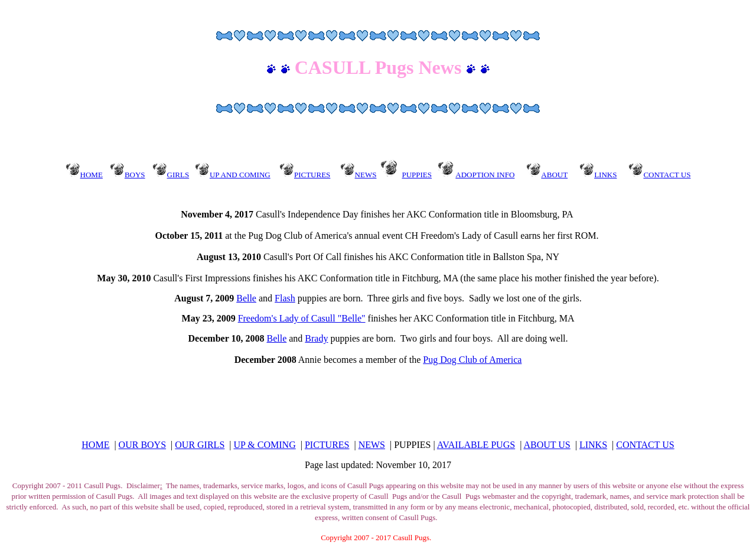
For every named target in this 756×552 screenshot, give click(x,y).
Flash (285, 298)
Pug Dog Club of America (472, 360)
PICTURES (327, 445)
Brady (316, 338)
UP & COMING (265, 445)
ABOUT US (547, 445)
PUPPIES (417, 175)
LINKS (593, 445)
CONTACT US (645, 445)
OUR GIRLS (200, 445)
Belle (246, 298)
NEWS (372, 445)
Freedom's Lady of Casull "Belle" (302, 318)
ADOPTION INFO (485, 175)
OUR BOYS (142, 445)
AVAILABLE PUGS (476, 445)
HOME (95, 445)
